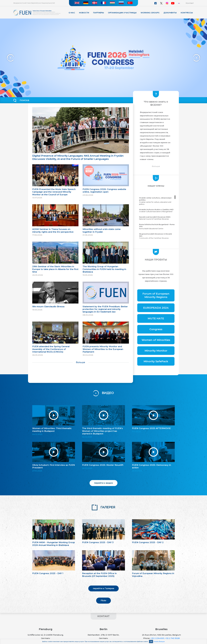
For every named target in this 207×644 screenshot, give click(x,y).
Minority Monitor (156, 351)
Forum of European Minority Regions (156, 295)
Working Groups (150, 13)
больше (81, 362)
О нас (72, 13)
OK (151, 641)
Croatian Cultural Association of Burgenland (157, 211)
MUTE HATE (156, 318)
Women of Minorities (156, 340)
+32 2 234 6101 (157, 638)
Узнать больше (159, 642)
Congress (156, 329)
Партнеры (99, 13)
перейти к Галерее (104, 588)
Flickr (103, 600)
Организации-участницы (122, 13)
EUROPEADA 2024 (156, 308)
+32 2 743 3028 (172, 638)
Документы (170, 13)
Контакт (190, 3)
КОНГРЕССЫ (187, 13)
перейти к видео (104, 483)
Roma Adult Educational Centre (157, 227)
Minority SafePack (156, 361)
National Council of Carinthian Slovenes (157, 218)
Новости (84, 13)
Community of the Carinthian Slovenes (157, 236)
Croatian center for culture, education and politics (157, 201)
